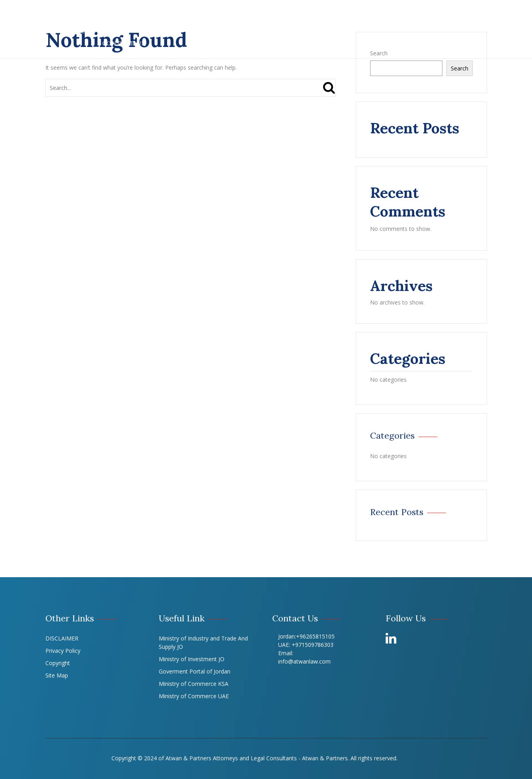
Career (468, 15)
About (146, 15)
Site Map (57, 675)
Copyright (58, 663)
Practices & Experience (214, 15)
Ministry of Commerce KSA (194, 684)
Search (460, 68)
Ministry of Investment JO (192, 659)
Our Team (288, 15)
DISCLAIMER (62, 638)
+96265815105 (315, 636)
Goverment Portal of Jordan (195, 671)
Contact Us (124, 44)
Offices (389, 15)
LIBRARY (430, 15)
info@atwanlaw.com (304, 661)
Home (113, 15)
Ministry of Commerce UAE (194, 696)
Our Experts (340, 15)
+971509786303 (313, 645)
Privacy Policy (63, 651)
